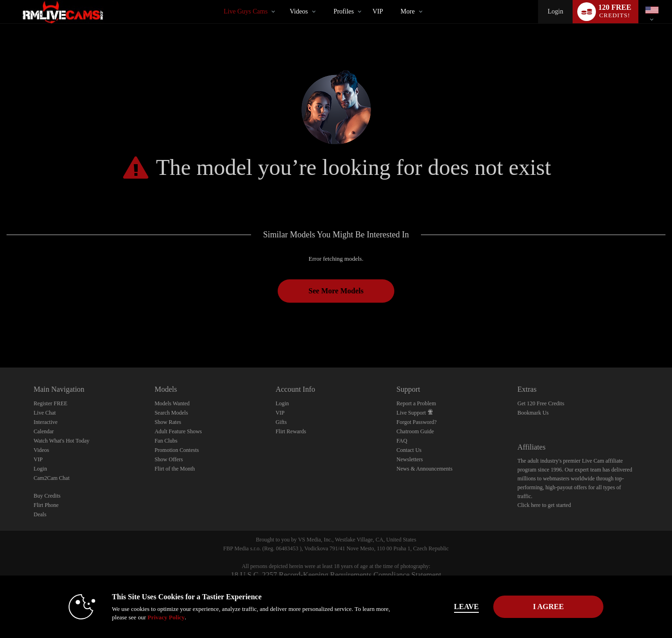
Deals (40, 514)
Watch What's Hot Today (62, 441)
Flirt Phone (46, 505)
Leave (466, 607)
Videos (299, 11)
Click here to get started (544, 505)
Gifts (281, 422)
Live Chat (45, 413)
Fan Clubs (166, 441)
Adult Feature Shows (178, 431)
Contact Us (409, 450)
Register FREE (50, 403)
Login (555, 11)
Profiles (344, 11)
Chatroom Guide (415, 431)
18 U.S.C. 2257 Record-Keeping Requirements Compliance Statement (336, 575)
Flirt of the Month (175, 469)
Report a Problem (416, 403)
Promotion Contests (177, 450)
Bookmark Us (533, 413)
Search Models (171, 413)
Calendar (44, 431)
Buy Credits (47, 496)
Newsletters (410, 459)
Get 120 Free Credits (541, 403)
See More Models (336, 291)
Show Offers (169, 459)
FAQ (402, 441)
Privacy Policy (166, 617)
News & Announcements (425, 469)
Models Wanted (172, 403)
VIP (378, 11)
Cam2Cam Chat (52, 478)
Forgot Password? (417, 422)
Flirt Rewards (291, 431)
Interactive (45, 422)
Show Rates (168, 422)
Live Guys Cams (245, 11)
